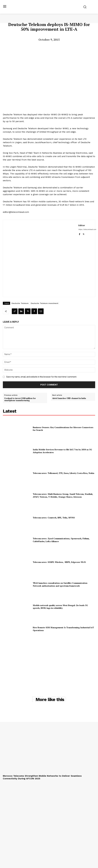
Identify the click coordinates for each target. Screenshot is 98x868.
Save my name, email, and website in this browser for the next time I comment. (42, 377)
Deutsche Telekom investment (45, 303)
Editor (82, 225)
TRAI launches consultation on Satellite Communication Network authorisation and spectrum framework (60, 584)
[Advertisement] (49, 661)
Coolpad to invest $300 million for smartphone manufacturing (20, 399)
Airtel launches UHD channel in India (69, 398)
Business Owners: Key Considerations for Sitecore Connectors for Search (63, 429)
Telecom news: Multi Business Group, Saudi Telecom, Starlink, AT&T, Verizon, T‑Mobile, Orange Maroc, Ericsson (63, 495)
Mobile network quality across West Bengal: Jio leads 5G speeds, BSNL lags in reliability (60, 607)
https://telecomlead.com (87, 229)
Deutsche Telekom (20, 303)
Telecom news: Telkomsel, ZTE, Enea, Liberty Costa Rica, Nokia (63, 473)
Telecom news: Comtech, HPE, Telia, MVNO (54, 518)
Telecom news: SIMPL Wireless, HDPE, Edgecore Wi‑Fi (59, 562)
